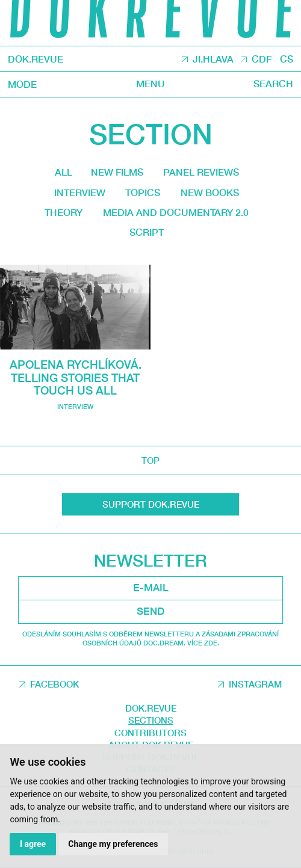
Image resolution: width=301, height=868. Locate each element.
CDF (262, 59)
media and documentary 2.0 (176, 212)
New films (117, 172)
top (150, 460)
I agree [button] (33, 844)
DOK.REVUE (36, 59)
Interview (80, 192)
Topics (143, 192)
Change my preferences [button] (113, 844)
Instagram (255, 684)
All (64, 172)
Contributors (150, 733)
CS (287, 59)
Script (147, 232)
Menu (150, 84)
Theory (64, 212)
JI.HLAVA (213, 59)
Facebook (54, 684)
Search (273, 84)
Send (150, 611)
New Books (210, 192)
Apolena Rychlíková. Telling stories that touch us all (76, 377)
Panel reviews (201, 172)
